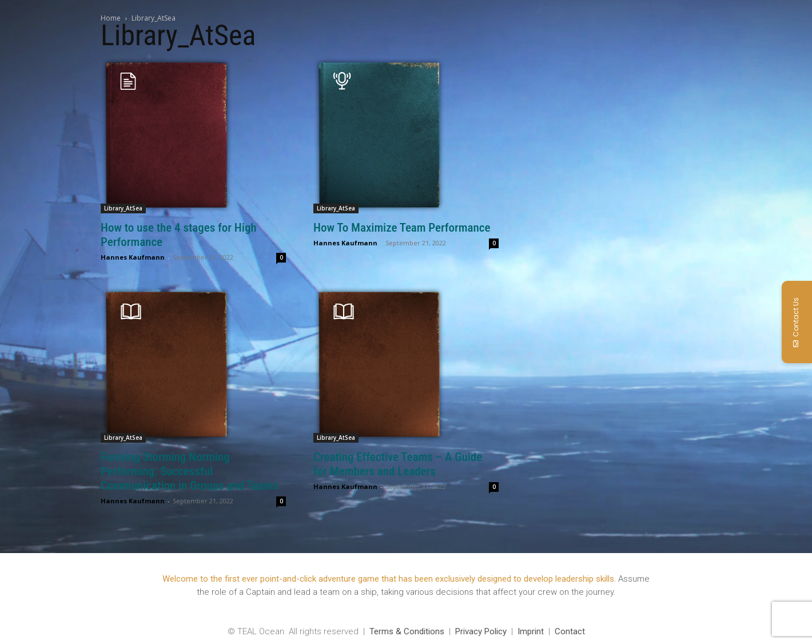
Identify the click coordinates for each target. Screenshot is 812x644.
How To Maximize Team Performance (402, 228)
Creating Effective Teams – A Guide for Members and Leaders (398, 464)
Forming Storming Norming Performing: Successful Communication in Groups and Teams (190, 471)
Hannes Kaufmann (133, 257)
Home (111, 18)
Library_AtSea (123, 208)
